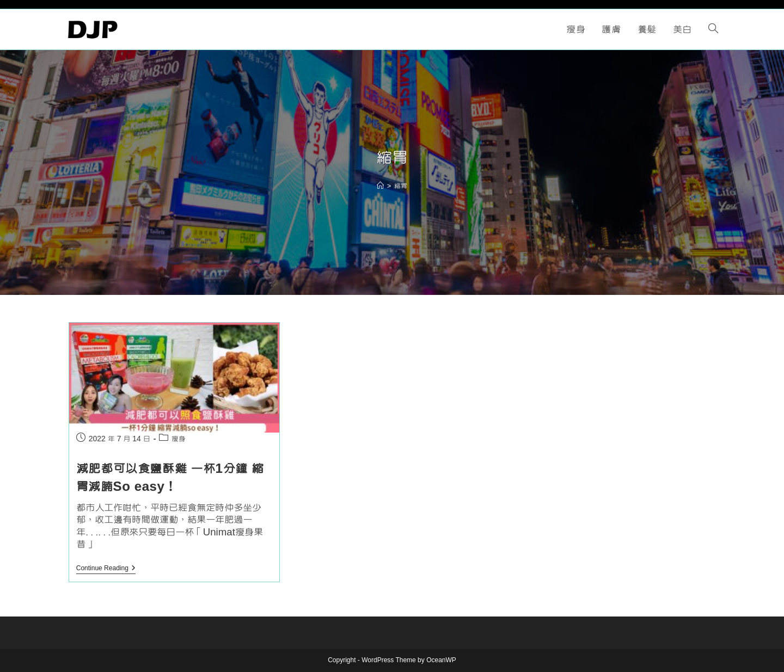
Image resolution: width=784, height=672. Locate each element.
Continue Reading (106, 569)
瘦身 (179, 439)
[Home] (380, 186)
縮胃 (401, 186)
